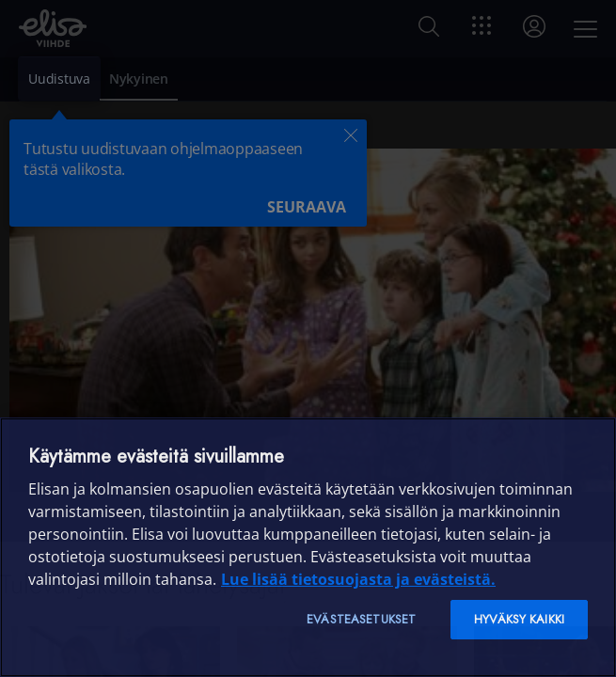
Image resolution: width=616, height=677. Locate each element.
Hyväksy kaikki (519, 619)
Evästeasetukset (361, 619)
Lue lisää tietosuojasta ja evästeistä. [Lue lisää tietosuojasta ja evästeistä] (358, 579)
